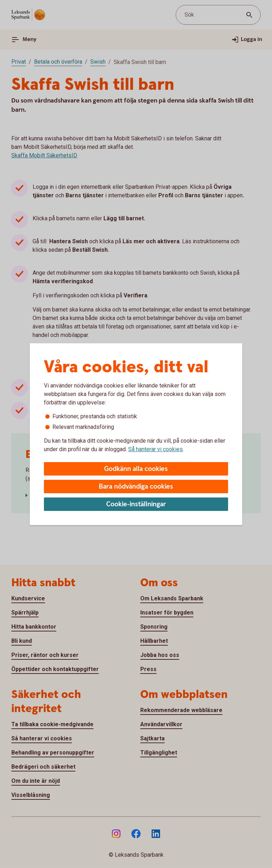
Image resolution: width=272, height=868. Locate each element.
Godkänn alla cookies (136, 469)
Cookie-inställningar (136, 504)
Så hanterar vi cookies (155, 449)
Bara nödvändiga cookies (136, 487)
